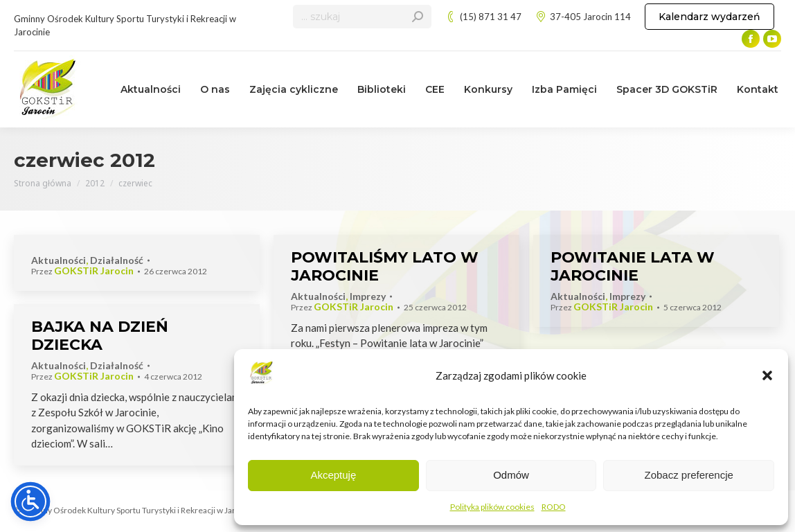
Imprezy (368, 296)
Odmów (511, 475)
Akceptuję (333, 475)
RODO (554, 507)
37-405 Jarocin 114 (583, 17)
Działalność (117, 260)
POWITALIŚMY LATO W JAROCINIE (385, 266)
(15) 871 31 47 (483, 17)
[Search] (362, 17)
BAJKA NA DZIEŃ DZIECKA (100, 336)
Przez (82, 271)
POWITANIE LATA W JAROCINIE (633, 266)
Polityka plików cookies (492, 507)
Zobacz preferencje (688, 475)
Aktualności (59, 260)
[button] (767, 375)
